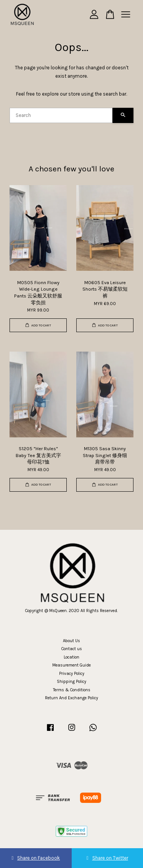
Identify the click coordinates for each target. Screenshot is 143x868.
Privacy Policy (72, 674)
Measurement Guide (71, 665)
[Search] (61, 115)
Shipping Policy (71, 682)
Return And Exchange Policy (71, 698)
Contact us (72, 649)
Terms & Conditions (72, 690)
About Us (71, 641)
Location (71, 657)
